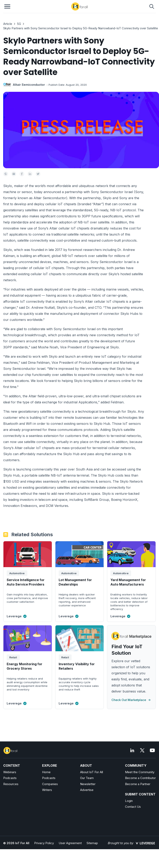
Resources (11, 784)
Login (129, 801)
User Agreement (70, 843)
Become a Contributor (140, 778)
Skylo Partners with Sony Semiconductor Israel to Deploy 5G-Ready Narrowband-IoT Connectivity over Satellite (81, 28)
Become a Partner (138, 784)
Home (46, 772)
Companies (50, 784)
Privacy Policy (44, 843)
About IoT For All (92, 772)
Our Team (87, 778)
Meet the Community (140, 772)
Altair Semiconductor (29, 85)
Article (8, 24)
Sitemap (92, 843)
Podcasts (10, 778)
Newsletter (88, 784)
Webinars (10, 772)
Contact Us (133, 807)
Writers (47, 790)
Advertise (87, 790)
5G (19, 24)
